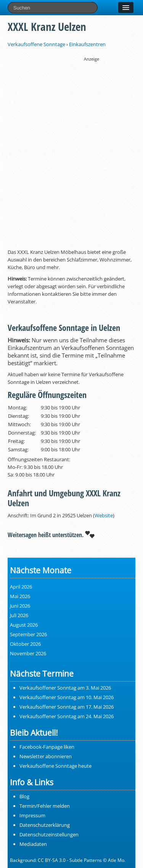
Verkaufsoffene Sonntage (36, 44)
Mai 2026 (20, 596)
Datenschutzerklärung (45, 825)
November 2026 (28, 653)
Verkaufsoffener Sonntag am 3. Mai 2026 (65, 688)
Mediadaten (33, 844)
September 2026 (28, 634)
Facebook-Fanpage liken (47, 747)
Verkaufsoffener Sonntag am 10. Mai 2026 (67, 697)
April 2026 (21, 587)
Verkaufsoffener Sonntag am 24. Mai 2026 (67, 716)
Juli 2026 (19, 615)
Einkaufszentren (87, 44)
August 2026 (24, 625)
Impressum (32, 815)
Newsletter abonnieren (46, 756)
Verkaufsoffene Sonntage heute (55, 766)
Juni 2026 (20, 606)
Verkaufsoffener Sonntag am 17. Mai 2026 (67, 707)
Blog (24, 796)
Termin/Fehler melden (45, 806)
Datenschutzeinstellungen (49, 834)
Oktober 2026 (25, 644)
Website (104, 515)
